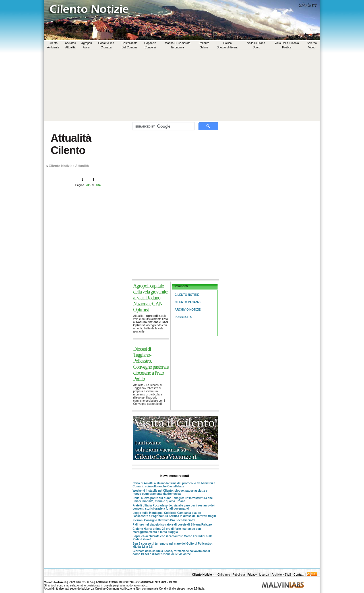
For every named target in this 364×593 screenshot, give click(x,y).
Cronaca (106, 47)
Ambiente (53, 47)
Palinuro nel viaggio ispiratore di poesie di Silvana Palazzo (172, 525)
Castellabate (130, 43)
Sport (256, 47)
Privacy (252, 575)
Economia (177, 47)
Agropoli (87, 43)
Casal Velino (106, 43)
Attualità (70, 47)
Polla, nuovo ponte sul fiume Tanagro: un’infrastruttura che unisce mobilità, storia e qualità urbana (173, 500)
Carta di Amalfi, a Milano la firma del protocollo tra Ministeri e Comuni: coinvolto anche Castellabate (174, 485)
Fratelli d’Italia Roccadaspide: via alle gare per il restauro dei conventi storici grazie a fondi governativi (173, 507)
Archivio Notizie (188, 310)
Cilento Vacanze (188, 302)
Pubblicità (239, 575)
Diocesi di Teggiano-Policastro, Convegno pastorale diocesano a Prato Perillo (151, 364)
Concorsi (150, 47)
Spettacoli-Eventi (228, 47)
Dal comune (130, 47)
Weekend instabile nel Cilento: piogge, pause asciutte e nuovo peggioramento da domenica (170, 492)
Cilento (53, 43)
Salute (204, 47)
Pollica (227, 43)
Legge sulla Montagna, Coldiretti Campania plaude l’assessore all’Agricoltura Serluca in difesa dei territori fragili (174, 514)
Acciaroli (71, 43)
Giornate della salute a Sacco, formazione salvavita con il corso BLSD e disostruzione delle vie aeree (171, 553)
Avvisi (86, 47)
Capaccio (150, 43)
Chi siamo (224, 575)
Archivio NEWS (282, 575)
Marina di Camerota (178, 43)
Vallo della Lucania (287, 43)
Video (312, 47)
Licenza (264, 575)
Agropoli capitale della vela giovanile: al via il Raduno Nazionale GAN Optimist (151, 298)
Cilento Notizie (60, 166)
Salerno (312, 43)
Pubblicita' (183, 317)
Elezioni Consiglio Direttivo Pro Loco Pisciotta (164, 520)
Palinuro (204, 43)
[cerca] (163, 126)
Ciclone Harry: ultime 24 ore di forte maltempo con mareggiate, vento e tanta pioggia (167, 530)
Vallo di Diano (256, 43)
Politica (287, 47)
